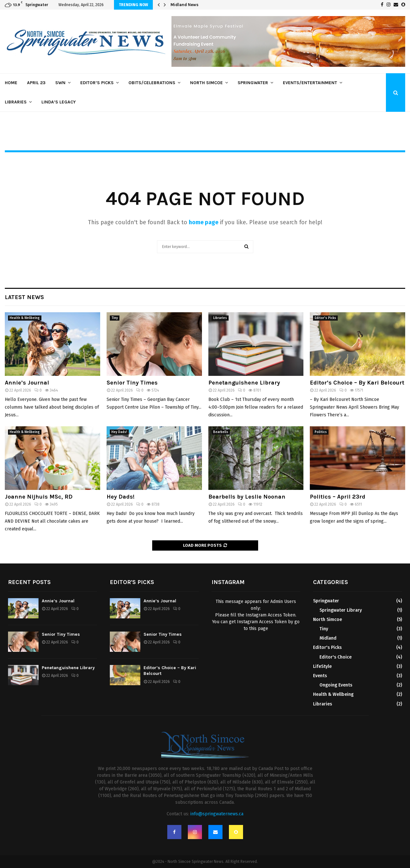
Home (11, 83)
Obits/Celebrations (152, 83)
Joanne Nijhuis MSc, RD (39, 497)
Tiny (115, 318)
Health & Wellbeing (25, 318)
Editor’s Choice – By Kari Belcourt (357, 383)
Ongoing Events (336, 685)
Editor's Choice (336, 657)
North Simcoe (206, 83)
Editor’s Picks (97, 83)
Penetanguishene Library (244, 383)
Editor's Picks (325, 318)
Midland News (184, 5)
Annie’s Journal (27, 383)
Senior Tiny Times (132, 383)
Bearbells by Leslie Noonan (247, 497)
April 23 (36, 83)
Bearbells (221, 432)
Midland (328, 638)
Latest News (24, 297)
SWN (60, 83)
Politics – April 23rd (338, 497)
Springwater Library (341, 610)
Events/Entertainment (310, 83)
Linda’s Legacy (59, 102)
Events (320, 676)
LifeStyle (322, 666)
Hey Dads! (119, 432)
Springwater (253, 83)
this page (259, 629)
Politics (321, 432)
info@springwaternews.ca (217, 814)
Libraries (16, 102)
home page (204, 222)
